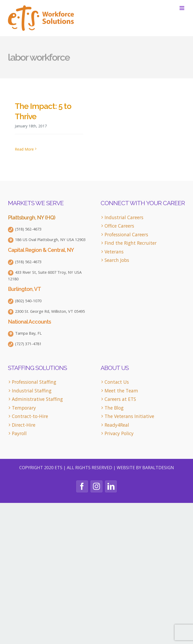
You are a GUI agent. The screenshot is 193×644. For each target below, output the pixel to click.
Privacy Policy (119, 433)
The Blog (114, 408)
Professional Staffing (34, 382)
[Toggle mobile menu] (182, 8)
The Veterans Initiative (129, 416)
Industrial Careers (124, 217)
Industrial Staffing (32, 391)
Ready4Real (117, 425)
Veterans (114, 252)
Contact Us (117, 382)
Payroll (19, 433)
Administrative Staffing (37, 399)
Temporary (24, 408)
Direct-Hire (24, 425)
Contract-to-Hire (30, 416)
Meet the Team (121, 391)
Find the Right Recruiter (131, 243)
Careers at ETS (120, 399)
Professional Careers (126, 235)
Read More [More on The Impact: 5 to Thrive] (24, 149)
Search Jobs (117, 260)
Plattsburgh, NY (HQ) (32, 218)
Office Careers (119, 226)
